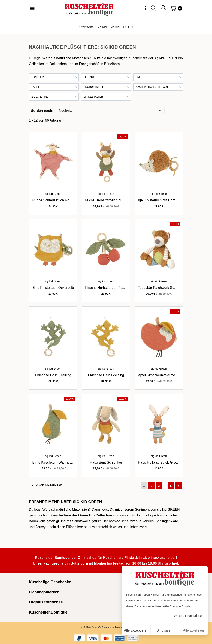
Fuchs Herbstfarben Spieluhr (107, 200)
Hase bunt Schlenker (106, 462)
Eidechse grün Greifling (53, 375)
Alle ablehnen (193, 630)
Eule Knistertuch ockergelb (53, 288)
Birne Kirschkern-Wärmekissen (56, 462)
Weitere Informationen (189, 616)
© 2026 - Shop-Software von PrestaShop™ (106, 627)
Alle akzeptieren (136, 630)
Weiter (178, 486)
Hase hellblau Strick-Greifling (160, 462)
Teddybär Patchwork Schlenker (162, 288)
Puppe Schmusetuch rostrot (54, 200)
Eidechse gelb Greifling (106, 375)
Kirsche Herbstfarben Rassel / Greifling (115, 288)
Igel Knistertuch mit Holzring (159, 200)
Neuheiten (111, 110)
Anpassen (165, 630)
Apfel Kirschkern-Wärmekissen (162, 375)
